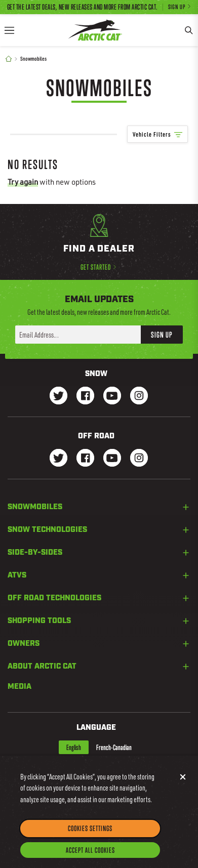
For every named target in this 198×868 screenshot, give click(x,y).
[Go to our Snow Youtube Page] (112, 397)
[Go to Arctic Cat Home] (95, 30)
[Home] (9, 59)
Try (23, 182)
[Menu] (9, 30)
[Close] (183, 783)
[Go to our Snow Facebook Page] (85, 397)
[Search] (189, 30)
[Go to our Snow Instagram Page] (139, 397)
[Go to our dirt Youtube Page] (112, 459)
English (74, 747)
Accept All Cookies (90, 857)
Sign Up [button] (162, 335)
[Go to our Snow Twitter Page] (58, 397)
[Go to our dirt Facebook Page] (85, 459)
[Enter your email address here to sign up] (78, 335)
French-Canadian (114, 747)
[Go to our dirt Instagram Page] (58, 459)
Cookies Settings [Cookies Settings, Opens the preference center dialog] (90, 835)
